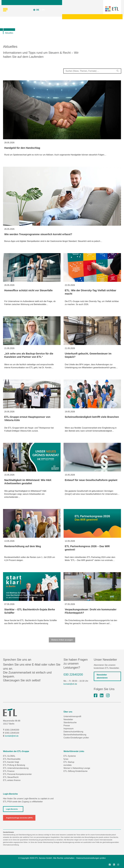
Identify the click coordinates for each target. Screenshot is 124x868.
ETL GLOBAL (9, 756)
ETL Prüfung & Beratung (14, 765)
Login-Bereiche (12, 809)
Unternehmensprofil (72, 716)
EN (43, 10)
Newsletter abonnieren (102, 676)
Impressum (69, 729)
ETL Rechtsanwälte (12, 759)
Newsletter (68, 719)
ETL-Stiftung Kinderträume (76, 771)
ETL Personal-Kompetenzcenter (17, 774)
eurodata (68, 765)
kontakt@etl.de (70, 684)
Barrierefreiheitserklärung (75, 735)
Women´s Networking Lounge (77, 768)
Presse (67, 726)
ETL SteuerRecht (11, 777)
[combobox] (92, 71)
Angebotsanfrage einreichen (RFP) (19, 818)
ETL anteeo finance (12, 780)
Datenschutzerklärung (73, 732)
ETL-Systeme (70, 756)
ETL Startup (69, 762)
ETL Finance (9, 771)
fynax (66, 759)
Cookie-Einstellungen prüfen (76, 738)
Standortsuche (70, 722)
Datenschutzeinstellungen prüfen (91, 858)
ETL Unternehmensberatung (16, 768)
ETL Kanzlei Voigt (11, 762)
